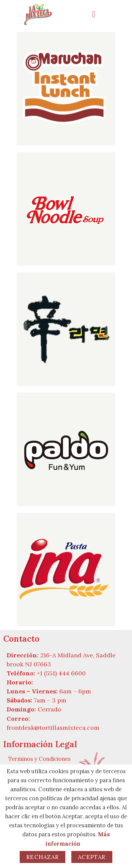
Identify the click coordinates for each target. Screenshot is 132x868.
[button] (99, 14)
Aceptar (92, 857)
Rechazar (42, 857)
